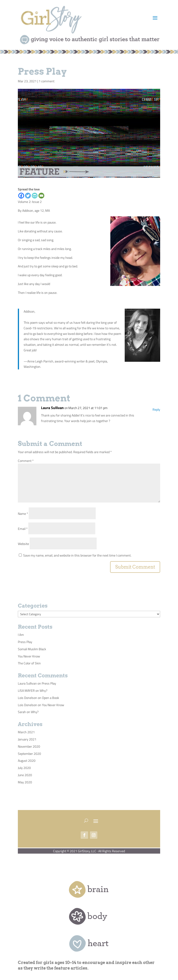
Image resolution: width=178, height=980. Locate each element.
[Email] (41, 196)
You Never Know (29, 656)
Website (23, 544)
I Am (21, 635)
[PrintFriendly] (35, 196)
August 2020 (27, 761)
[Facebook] (21, 196)
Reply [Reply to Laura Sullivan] (156, 409)
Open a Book (51, 698)
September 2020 (29, 754)
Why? (43, 690)
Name (23, 514)
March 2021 (26, 732)
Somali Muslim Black (32, 649)
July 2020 (24, 768)
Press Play (25, 642)
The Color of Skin (29, 663)
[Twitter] (28, 196)
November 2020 (29, 746)
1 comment (47, 81)
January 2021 (27, 739)
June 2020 (25, 775)
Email (23, 529)
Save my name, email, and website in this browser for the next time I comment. (77, 555)
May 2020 (25, 782)
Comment (26, 461)
